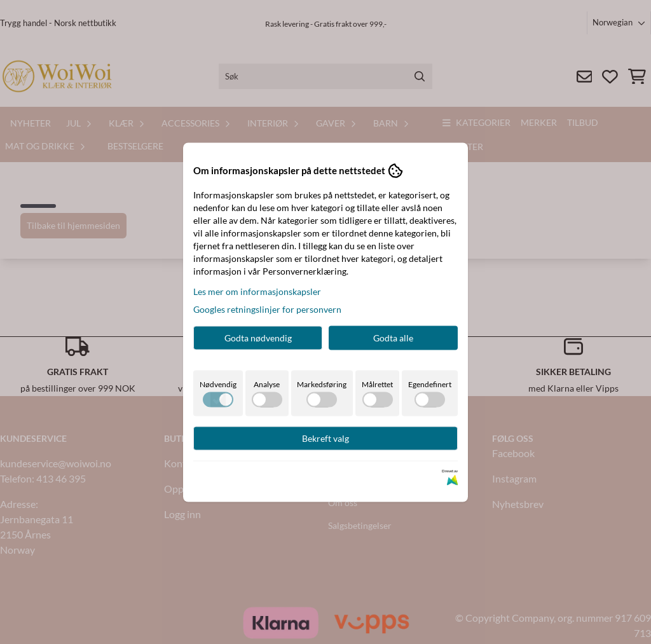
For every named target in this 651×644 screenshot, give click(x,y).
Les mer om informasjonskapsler (257, 291)
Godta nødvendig (258, 337)
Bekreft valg (325, 438)
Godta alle (393, 337)
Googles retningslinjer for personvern (267, 309)
